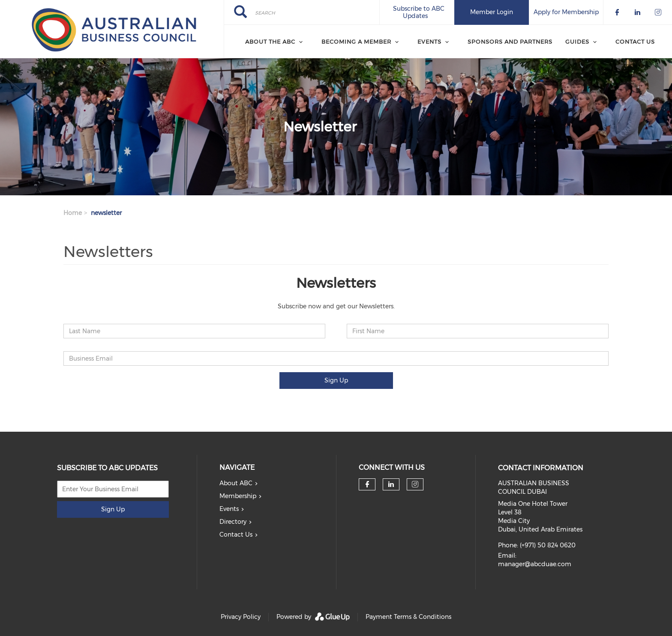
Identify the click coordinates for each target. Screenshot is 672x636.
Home (73, 213)
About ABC (236, 483)
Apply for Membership (566, 12)
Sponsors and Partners (510, 42)
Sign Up (336, 380)
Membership (238, 496)
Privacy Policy (241, 617)
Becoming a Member (356, 42)
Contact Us (635, 42)
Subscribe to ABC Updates (419, 12)
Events (429, 42)
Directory (233, 522)
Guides (577, 42)
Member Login (492, 12)
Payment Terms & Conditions (408, 617)
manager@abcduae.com (535, 564)
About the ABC (270, 42)
